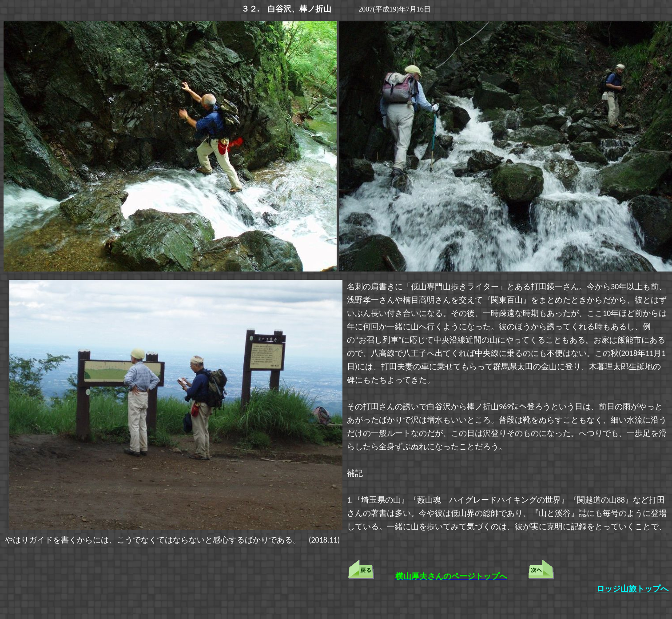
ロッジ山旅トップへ (632, 589)
